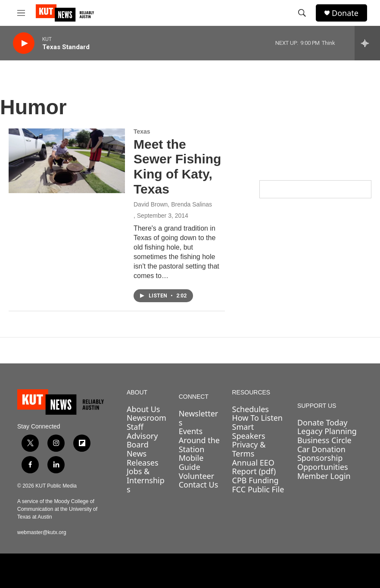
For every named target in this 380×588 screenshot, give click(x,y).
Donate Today (322, 422)
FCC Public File (258, 489)
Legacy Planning (327, 431)
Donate (345, 13)
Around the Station (199, 445)
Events (191, 431)
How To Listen (258, 418)
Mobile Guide (191, 462)
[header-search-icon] (302, 13)
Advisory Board (142, 440)
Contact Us (199, 485)
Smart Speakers (249, 431)
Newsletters (199, 418)
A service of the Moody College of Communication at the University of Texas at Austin (57, 509)
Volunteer (196, 476)
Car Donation (321, 449)
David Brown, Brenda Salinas (173, 204)
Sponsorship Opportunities (323, 462)
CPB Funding (255, 480)
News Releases (143, 458)
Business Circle (324, 440)
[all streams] (367, 43)
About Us (143, 409)
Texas (142, 131)
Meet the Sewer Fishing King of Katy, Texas (177, 167)
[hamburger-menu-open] (21, 13)
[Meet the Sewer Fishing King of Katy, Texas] (67, 161)
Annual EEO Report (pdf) (254, 467)
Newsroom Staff (146, 422)
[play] (24, 43)
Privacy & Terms (249, 449)
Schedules (251, 409)
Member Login (324, 476)
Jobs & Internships (146, 480)
